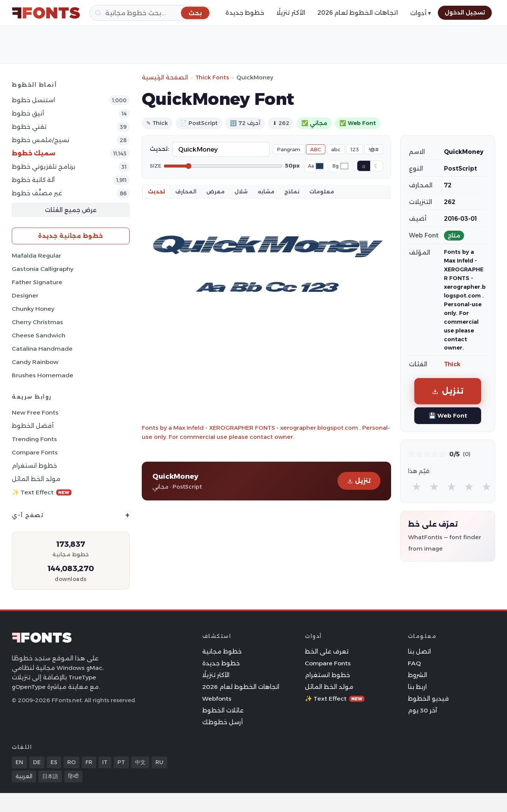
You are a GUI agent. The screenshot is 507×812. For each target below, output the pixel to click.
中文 (140, 762)
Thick (452, 364)
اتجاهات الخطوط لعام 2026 (358, 13)
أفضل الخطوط (33, 426)
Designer (25, 295)
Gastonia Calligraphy (43, 269)
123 (355, 149)
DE (37, 762)
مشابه (266, 192)
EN (19, 762)
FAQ (414, 663)
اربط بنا (417, 687)
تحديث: (159, 149)
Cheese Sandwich (39, 335)
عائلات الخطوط (223, 710)
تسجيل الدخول (465, 13)
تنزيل (359, 481)
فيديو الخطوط (428, 699)
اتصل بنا (419, 651)
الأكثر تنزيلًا (291, 13)
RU (159, 762)
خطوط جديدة (245, 13)
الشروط (417, 675)
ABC (316, 149)
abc (336, 149)
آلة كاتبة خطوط (33, 180)
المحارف (186, 192)
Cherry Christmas (37, 322)
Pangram (289, 149)
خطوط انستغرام (34, 466)
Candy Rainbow (35, 362)
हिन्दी (73, 776)
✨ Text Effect (42, 492)
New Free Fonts (35, 412)
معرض (215, 192)
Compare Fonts (35, 452)
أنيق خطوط (28, 113)
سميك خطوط (34, 153)
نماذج (292, 192)
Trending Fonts (34, 439)
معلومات (322, 192)
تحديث (156, 192)
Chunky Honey (33, 309)
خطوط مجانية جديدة (71, 236)
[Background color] (344, 166)
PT (121, 762)
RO (71, 762)
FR (89, 762)
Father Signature (37, 282)
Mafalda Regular (36, 256)
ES (54, 762)
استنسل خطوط (33, 100)
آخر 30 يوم (422, 710)
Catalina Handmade (42, 349)
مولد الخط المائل (36, 479)
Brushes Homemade (43, 375)
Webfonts (217, 699)
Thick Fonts (212, 77)
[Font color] (320, 166)
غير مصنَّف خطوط (37, 193)
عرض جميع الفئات (71, 210)
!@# (374, 149)
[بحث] (150, 13)
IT (105, 762)
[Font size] (223, 166)
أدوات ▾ (421, 13)
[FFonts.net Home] (46, 13)
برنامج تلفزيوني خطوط (44, 167)
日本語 (50, 776)
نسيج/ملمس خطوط (40, 140)
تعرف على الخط (327, 651)
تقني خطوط (29, 127)
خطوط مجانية (222, 651)
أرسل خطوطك (223, 722)
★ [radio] (417, 487)
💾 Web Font (448, 415)
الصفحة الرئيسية (165, 77)
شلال (241, 192)
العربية (24, 776)
